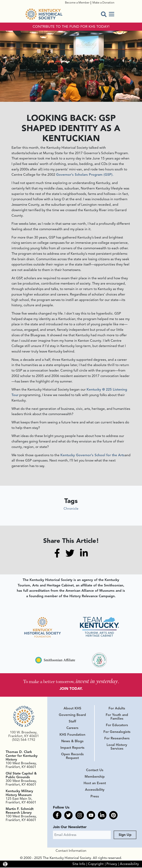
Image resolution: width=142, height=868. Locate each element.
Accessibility (95, 790)
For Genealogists (117, 732)
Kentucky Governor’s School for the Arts (93, 455)
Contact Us (95, 770)
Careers (72, 728)
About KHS (72, 709)
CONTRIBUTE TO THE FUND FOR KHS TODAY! (71, 27)
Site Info (79, 864)
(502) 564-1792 (24, 740)
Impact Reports (72, 748)
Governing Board (72, 715)
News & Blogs (72, 742)
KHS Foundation (72, 735)
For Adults (117, 709)
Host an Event (95, 783)
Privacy (112, 864)
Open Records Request (72, 756)
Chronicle (71, 509)
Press (95, 797)
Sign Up (125, 835)
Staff (72, 722)
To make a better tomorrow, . (71, 681)
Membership (95, 777)
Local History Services (117, 747)
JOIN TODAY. (71, 688)
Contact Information (71, 851)
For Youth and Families (117, 717)
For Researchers (117, 739)
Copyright (96, 864)
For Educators (117, 725)
